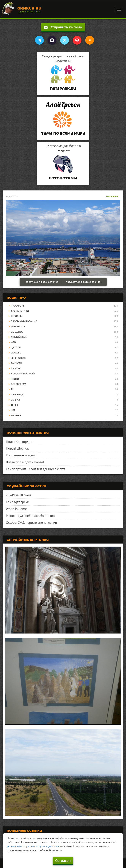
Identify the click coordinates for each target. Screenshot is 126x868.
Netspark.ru (63, 89)
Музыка (16, 416)
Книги (15, 379)
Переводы (17, 395)
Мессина (112, 196)
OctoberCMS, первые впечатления (31, 523)
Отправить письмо (63, 27)
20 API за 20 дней (18, 495)
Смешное (17, 332)
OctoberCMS (19, 384)
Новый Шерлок (17, 448)
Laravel (16, 353)
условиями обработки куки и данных (33, 846)
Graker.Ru (29, 8)
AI (12, 389)
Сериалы (17, 316)
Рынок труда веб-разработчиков (30, 516)
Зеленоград (18, 358)
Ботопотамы (63, 178)
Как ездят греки (18, 502)
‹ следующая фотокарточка (41, 282)
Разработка (18, 326)
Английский (19, 337)
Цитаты (16, 347)
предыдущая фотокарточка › (84, 282)
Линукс (16, 368)
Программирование (24, 321)
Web (13, 342)
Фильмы (16, 363)
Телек (14, 405)
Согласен (63, 861)
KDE (13, 410)
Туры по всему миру (63, 133)
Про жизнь (18, 306)
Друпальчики (20, 311)
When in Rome (16, 509)
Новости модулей (23, 374)
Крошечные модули (21, 455)
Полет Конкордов (19, 442)
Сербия (15, 400)
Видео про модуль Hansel (25, 462)
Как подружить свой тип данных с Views (35, 469)
